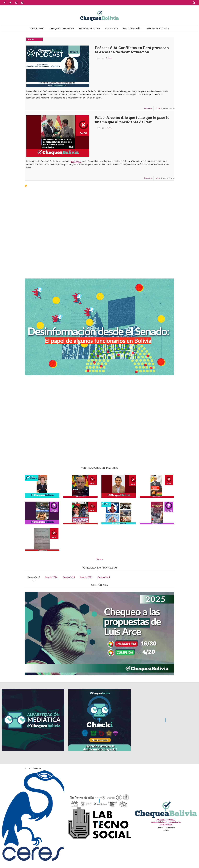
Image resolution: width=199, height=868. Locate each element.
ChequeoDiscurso (62, 29)
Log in (158, 108)
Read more (149, 109)
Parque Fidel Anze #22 (166, 820)
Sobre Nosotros (158, 29)
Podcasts (112, 29)
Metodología (132, 29)
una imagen (76, 161)
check (110, 58)
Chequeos (37, 29)
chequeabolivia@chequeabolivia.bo (166, 822)
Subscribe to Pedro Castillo (26, 186)
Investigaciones (89, 29)
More (99, 559)
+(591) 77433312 (166, 825)
